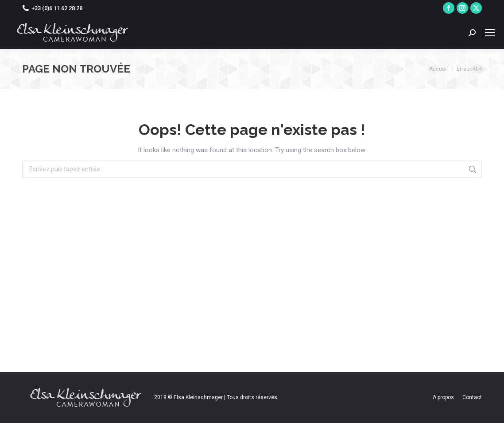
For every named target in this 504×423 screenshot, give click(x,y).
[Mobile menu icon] (490, 33)
